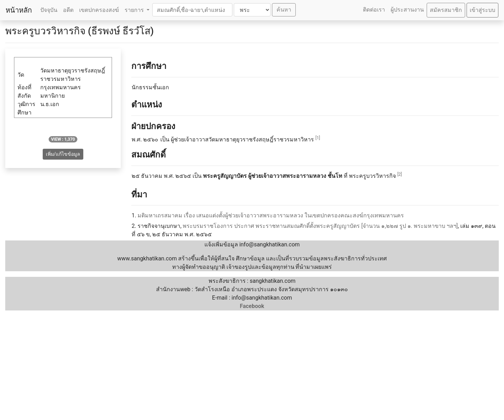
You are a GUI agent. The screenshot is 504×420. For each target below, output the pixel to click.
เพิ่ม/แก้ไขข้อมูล (63, 154)
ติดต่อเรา (374, 10)
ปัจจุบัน (49, 10)
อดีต (68, 10)
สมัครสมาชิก (446, 10)
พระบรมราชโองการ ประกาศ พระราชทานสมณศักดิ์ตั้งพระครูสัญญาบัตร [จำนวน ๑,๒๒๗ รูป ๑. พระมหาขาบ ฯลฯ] (320, 226)
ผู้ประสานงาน (407, 10)
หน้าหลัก (19, 10)
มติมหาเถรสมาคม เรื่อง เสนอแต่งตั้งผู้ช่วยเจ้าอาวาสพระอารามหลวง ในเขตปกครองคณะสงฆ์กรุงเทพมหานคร (271, 215)
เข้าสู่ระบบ (482, 10)
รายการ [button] (135, 10)
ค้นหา (284, 10)
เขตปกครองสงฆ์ (99, 10)
